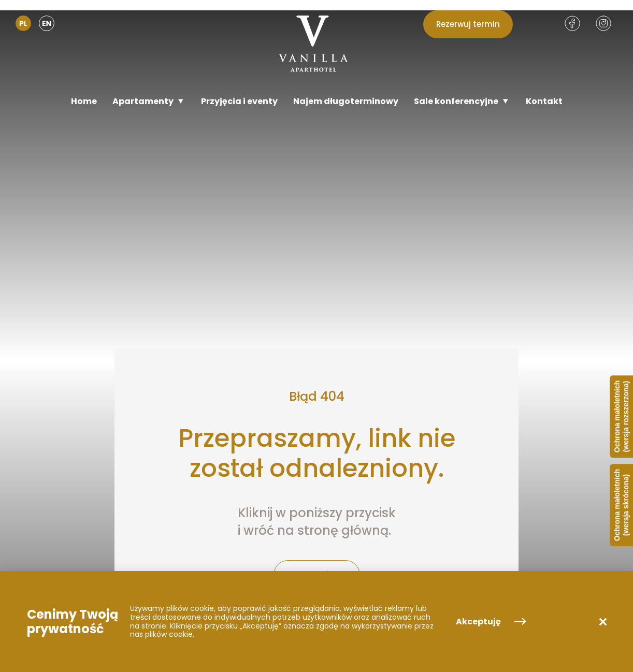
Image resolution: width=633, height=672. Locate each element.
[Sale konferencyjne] (462, 101)
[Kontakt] (544, 101)
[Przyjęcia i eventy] (239, 101)
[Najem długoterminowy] (346, 101)
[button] (603, 622)
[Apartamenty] (149, 101)
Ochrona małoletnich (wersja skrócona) (621, 505)
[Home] (84, 101)
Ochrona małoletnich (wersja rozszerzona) (621, 417)
